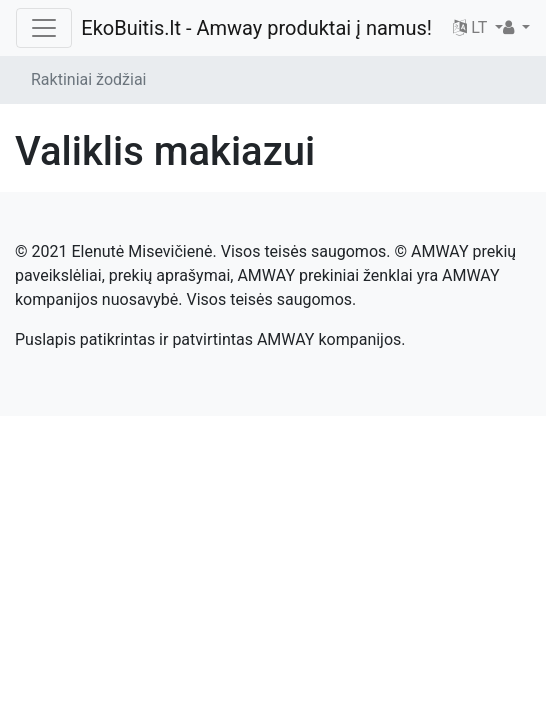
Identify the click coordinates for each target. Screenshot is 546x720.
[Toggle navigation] (44, 28)
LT (472, 27)
